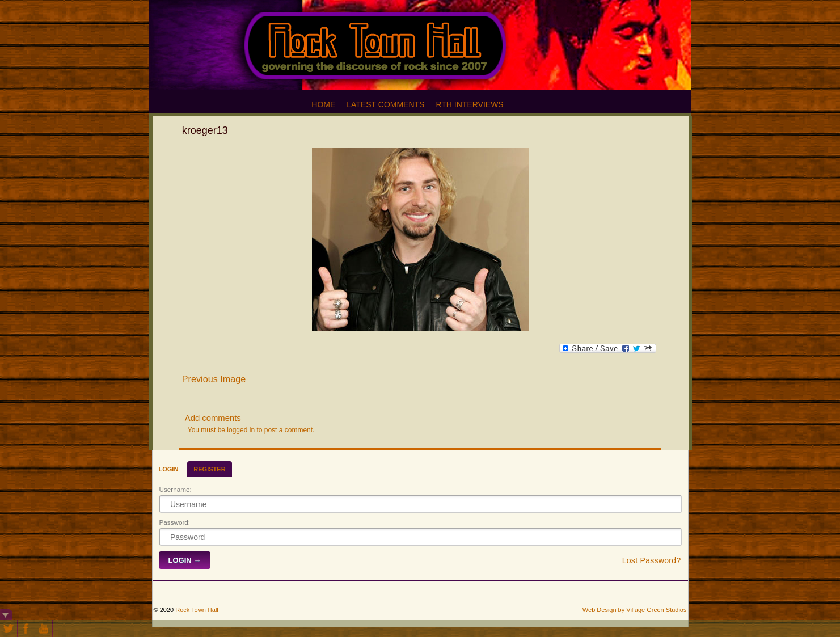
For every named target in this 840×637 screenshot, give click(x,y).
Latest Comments (385, 104)
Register (209, 469)
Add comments (213, 418)
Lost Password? (652, 560)
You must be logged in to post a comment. (251, 430)
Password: (175, 522)
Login (169, 469)
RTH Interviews (469, 104)
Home (323, 104)
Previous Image (214, 379)
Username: (176, 489)
